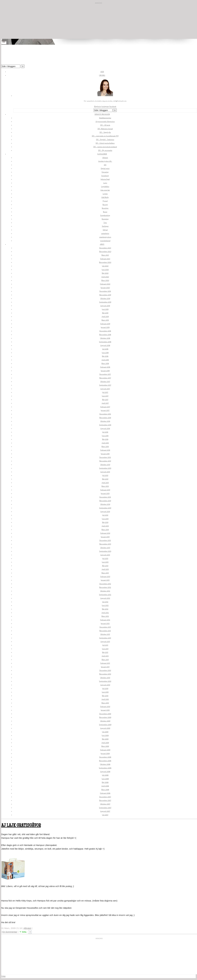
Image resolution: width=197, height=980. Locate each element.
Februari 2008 (105, 793)
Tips (105, 223)
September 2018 (105, 342)
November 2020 (105, 262)
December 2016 (105, 414)
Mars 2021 (105, 255)
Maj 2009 (105, 739)
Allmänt (105, 158)
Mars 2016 (105, 447)
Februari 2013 (105, 577)
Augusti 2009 (105, 728)
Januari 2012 (105, 623)
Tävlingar (105, 226)
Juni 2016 (105, 436)
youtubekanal (105, 241)
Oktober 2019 (105, 298)
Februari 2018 (105, 367)
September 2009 (105, 725)
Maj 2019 (105, 313)
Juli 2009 (105, 732)
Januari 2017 (105, 410)
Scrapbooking (105, 215)
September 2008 (105, 768)
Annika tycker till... (105, 161)
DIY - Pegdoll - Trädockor (105, 140)
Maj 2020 (105, 273)
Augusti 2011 (105, 642)
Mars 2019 (105, 320)
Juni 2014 (105, 519)
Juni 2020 (105, 270)
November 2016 (105, 418)
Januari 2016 (105, 454)
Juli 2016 (105, 432)
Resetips (105, 208)
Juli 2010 (105, 688)
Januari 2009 (105, 753)
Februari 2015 (105, 490)
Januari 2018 (105, 371)
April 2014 (105, 526)
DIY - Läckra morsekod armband (105, 147)
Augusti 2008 (105, 772)
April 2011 (105, 656)
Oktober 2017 (105, 382)
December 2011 (105, 627)
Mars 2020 (105, 280)
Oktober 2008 (105, 764)
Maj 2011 (105, 652)
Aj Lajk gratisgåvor (21, 826)
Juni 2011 (105, 649)
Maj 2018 (105, 356)
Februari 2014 (105, 533)
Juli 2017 (105, 392)
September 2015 (105, 468)
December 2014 (105, 497)
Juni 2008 (105, 779)
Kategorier (102, 154)
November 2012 (105, 587)
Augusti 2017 (105, 389)
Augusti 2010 (105, 685)
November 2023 (105, 252)
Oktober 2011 (105, 634)
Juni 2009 (105, 735)
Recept (105, 205)
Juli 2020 (105, 266)
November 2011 (105, 631)
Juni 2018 (105, 353)
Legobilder (105, 187)
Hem (102, 72)
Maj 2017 (105, 400)
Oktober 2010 (105, 678)
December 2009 (105, 714)
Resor (105, 212)
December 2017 (105, 374)
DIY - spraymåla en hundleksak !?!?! (105, 136)
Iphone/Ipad (105, 179)
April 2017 (105, 403)
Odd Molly (105, 197)
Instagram (105, 106)
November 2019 (105, 295)
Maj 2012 (105, 609)
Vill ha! (105, 230)
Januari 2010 (105, 710)
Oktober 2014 (105, 504)
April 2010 (105, 699)
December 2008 (105, 757)
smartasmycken (105, 237)
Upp (3, 976)
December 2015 (105, 457)
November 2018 (105, 335)
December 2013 (105, 540)
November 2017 (105, 378)
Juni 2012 (105, 605)
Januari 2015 (105, 493)
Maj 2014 (105, 522)
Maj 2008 (105, 782)
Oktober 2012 (105, 591)
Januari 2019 (105, 327)
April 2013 (105, 569)
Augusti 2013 (105, 555)
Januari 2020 (105, 288)
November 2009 (105, 717)
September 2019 (105, 302)
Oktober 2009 (105, 721)
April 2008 (105, 786)
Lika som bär (105, 190)
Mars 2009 (105, 746)
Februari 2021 (105, 259)
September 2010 (105, 681)
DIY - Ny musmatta (105, 150)
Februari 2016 (105, 450)
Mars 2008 (105, 790)
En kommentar (10, 932)
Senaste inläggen (102, 114)
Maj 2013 (105, 566)
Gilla (24, 932)
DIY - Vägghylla (105, 132)
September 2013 (105, 551)
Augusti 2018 (105, 345)
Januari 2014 (105, 537)
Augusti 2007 (105, 811)
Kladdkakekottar (105, 118)
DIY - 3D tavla (105, 125)
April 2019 (105, 317)
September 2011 (105, 638)
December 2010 (105, 670)
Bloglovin (98, 106)
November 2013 (105, 544)
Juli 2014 (105, 515)
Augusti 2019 (105, 306)
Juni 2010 (105, 692)
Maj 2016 (105, 439)
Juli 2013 (105, 558)
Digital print (105, 168)
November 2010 (105, 674)
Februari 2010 (105, 707)
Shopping (105, 219)
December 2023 (105, 248)
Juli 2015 (105, 475)
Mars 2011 (105, 660)
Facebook (113, 106)
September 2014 (105, 508)
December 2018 (105, 331)
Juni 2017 (105, 396)
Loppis (105, 194)
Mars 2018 (105, 363)
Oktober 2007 (105, 804)
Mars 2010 (105, 703)
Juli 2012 (105, 602)
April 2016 (105, 443)
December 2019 (105, 291)
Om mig (102, 75)
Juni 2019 (105, 309)
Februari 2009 (105, 750)
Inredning (105, 176)
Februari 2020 (105, 284)
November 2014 (105, 501)
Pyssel (105, 201)
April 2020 (105, 277)
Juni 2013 (105, 562)
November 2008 (105, 761)
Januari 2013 (105, 580)
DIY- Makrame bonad (105, 129)
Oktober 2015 (105, 465)
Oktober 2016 (105, 421)
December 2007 (105, 797)
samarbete (105, 233)
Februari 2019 (105, 324)
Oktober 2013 (105, 548)
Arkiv (102, 244)
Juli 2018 (105, 349)
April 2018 (105, 360)
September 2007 (105, 808)
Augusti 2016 (105, 428)
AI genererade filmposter (105, 122)
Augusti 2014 (105, 512)
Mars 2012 (105, 616)
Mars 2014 (105, 530)
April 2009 (105, 743)
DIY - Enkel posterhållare (105, 143)
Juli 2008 (105, 775)
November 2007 (105, 800)
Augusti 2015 (105, 472)
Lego (105, 183)
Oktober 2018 (105, 338)
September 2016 (105, 425)
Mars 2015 (105, 486)
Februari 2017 (105, 407)
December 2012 (105, 584)
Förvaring (105, 172)
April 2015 (105, 483)
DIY (105, 165)
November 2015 (105, 461)
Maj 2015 (105, 479)
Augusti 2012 (105, 598)
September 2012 (105, 595)
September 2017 (105, 385)
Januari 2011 (105, 667)
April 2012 (105, 613)
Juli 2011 (105, 645)
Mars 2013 (105, 573)
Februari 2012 (105, 620)
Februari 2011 (105, 663)
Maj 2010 (105, 696)
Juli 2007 (105, 815)
